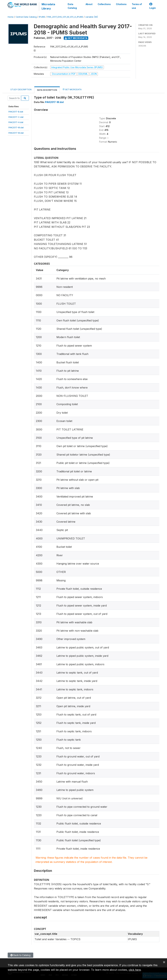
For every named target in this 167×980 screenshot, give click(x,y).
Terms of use (137, 6)
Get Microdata (76, 38)
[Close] (164, 962)
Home (11, 17)
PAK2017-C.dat (16, 117)
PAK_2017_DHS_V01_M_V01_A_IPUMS (65, 17)
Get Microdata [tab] (72, 89)
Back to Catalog (20, 955)
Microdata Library (48, 6)
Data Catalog (72, 6)
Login (153, 6)
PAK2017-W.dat (16, 133)
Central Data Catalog (26, 17)
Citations (121, 4)
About (89, 4)
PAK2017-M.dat (16, 127)
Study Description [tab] (21, 89)
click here (135, 970)
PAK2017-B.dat (16, 112)
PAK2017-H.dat (16, 122)
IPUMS (42, 17)
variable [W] (91, 17)
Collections (104, 4)
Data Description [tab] (47, 90)
